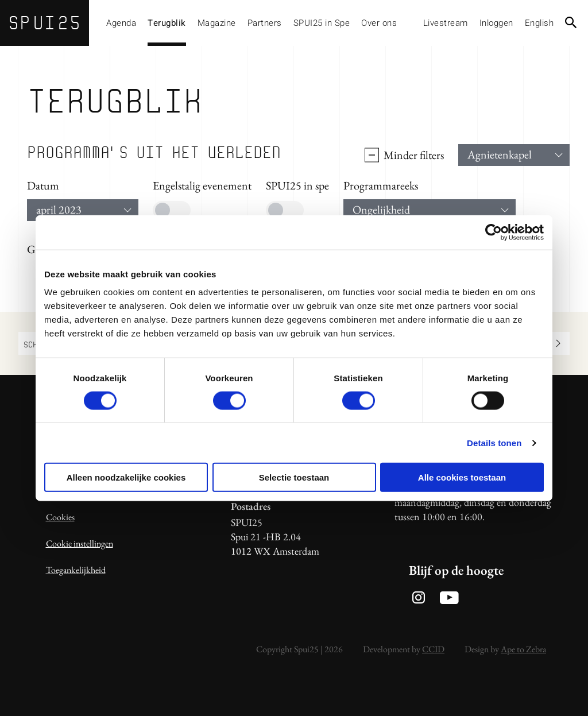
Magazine (217, 23)
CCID (433, 649)
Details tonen (494, 442)
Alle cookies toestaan (462, 477)
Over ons (379, 23)
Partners (265, 23)
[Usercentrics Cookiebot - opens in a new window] (494, 232)
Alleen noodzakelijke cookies (126, 477)
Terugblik (167, 23)
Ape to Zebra (523, 649)
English (539, 23)
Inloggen (496, 23)
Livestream (446, 23)
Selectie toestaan (294, 477)
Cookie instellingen (80, 543)
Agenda (121, 23)
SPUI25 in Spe (322, 23)
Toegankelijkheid (76, 570)
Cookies (60, 517)
